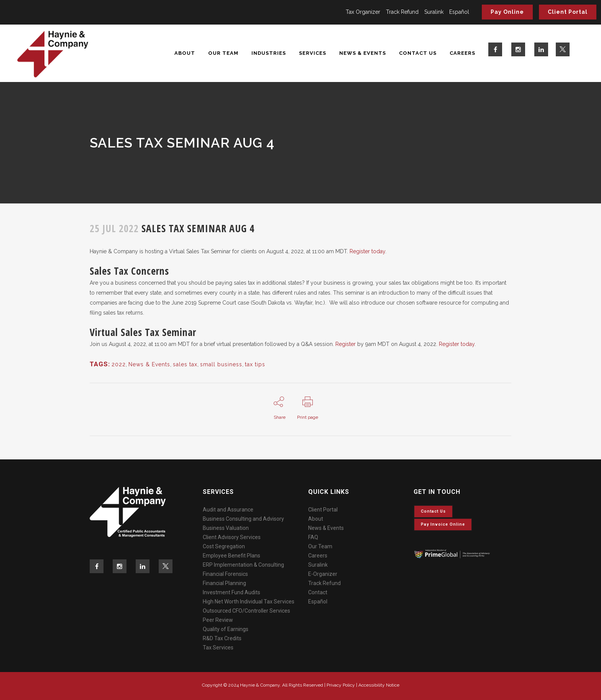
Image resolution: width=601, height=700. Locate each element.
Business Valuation (226, 528)
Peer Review (218, 620)
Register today (367, 251)
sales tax (185, 364)
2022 (119, 364)
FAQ (313, 537)
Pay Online (507, 12)
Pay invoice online (443, 524)
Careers (318, 556)
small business (221, 364)
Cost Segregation (224, 546)
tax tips (255, 364)
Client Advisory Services (232, 537)
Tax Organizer (363, 12)
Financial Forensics (225, 574)
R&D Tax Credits (222, 638)
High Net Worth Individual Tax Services (249, 602)
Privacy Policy (341, 685)
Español (459, 12)
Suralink (434, 12)
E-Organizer (323, 574)
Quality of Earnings (226, 629)
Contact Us (433, 511)
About (316, 519)
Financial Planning (224, 583)
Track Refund (402, 12)
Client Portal (568, 12)
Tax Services (218, 648)
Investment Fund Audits (232, 592)
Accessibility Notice (379, 685)
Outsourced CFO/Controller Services (246, 611)
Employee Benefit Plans (232, 556)
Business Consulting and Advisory (243, 519)
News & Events (149, 364)
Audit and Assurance (228, 510)
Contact (318, 592)
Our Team (320, 546)
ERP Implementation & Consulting (243, 565)
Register (346, 344)
